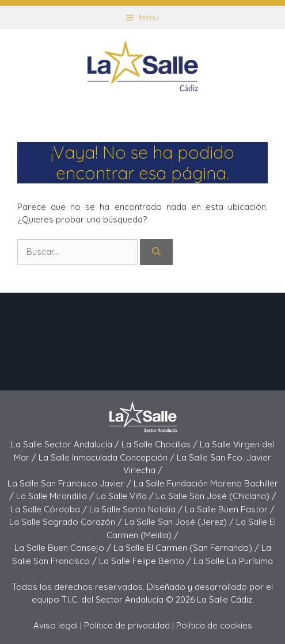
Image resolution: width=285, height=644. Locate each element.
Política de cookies (214, 625)
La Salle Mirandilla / (56, 496)
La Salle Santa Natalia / (137, 509)
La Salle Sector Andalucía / (66, 444)
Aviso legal (56, 625)
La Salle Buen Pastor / (230, 509)
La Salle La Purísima (233, 561)
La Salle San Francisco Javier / (71, 483)
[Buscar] (156, 252)
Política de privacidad (127, 625)
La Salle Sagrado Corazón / (67, 522)
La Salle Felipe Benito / (146, 561)
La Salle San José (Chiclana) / (216, 496)
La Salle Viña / (126, 496)
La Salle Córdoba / (50, 509)
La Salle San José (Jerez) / (180, 522)
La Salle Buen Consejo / (64, 548)
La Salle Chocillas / (161, 444)
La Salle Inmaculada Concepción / (108, 457)
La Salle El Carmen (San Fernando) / (187, 548)
